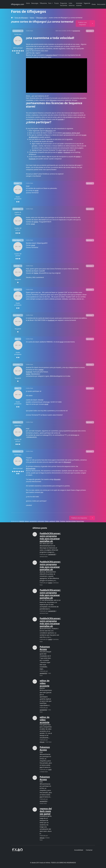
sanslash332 (17, 31)
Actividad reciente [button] (79, 4)
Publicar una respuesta (82, 23)
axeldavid (52, 521)
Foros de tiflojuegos (21, 18)
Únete (94, 4)
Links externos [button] (72, 4)
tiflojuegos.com (18, 4)
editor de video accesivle (45, 683)
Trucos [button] (56, 3)
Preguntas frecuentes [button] (64, 4)
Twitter (36, 273)
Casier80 (17, 266)
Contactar (89, 850)
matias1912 (17, 422)
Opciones (89, 31)
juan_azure (17, 315)
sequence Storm (52, 55)
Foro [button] (50, 3)
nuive (50, 769)
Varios (32, 18)
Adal (17, 339)
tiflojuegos (30, 49)
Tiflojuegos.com (41, 18)
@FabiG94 (34, 137)
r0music (42, 742)
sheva (17, 388)
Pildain (47, 521)
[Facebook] (13, 850)
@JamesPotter (31, 469)
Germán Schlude (71, 521)
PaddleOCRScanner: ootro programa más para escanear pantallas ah (50, 537)
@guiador (57, 479)
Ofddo (57, 521)
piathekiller (17, 365)
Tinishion (63, 521)
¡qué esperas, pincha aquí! (71, 133)
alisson (27, 521)
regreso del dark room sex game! (46, 811)
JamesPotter (17, 209)
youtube (61, 119)
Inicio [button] (28, 3)
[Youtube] (19, 850)
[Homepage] (12, 18)
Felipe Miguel (17, 240)
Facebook (32, 159)
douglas (17, 183)
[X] (16, 850)
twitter (60, 152)
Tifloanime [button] (43, 3)
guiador (17, 290)
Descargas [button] (35, 3)
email (36, 190)
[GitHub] (21, 850)
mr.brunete (41, 521)
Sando (50, 583)
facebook (67, 152)
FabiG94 (22, 521)
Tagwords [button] (87, 3)
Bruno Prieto (80, 521)
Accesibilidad (79, 850)
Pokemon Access (45, 648)
